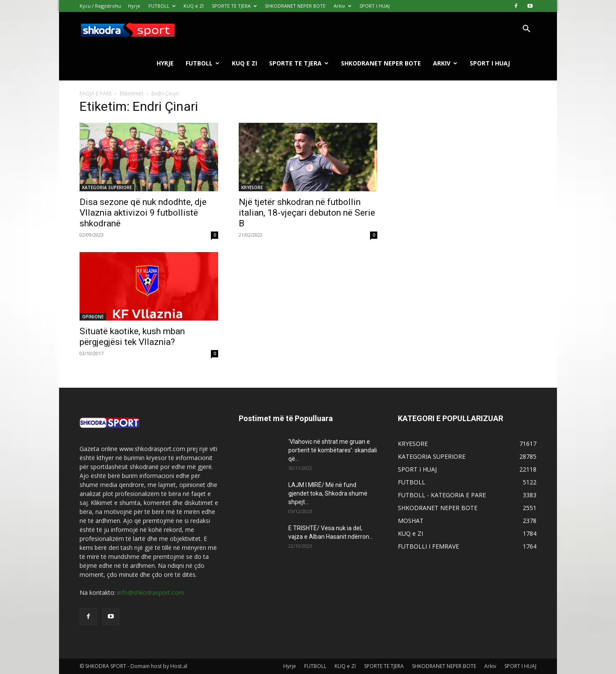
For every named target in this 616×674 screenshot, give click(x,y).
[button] (526, 30)
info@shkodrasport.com (151, 592)
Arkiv (342, 6)
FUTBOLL (162, 6)
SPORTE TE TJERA (234, 6)
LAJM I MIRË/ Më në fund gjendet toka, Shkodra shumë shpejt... (328, 493)
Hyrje (134, 6)
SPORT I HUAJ (375, 6)
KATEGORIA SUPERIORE (107, 187)
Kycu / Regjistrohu (100, 6)
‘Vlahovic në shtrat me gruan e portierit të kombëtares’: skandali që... (333, 450)
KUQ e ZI (194, 6)
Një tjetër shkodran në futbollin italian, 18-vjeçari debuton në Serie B (307, 213)
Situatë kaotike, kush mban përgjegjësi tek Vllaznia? (132, 337)
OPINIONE (93, 317)
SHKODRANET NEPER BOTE (295, 6)
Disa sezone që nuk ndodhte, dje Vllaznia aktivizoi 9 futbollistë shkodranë (143, 213)
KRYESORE (252, 187)
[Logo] (127, 29)
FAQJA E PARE (96, 94)
